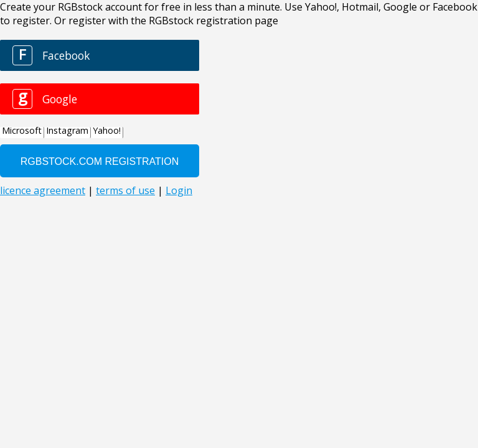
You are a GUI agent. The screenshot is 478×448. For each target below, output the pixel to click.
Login (179, 190)
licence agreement (43, 190)
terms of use (125, 190)
